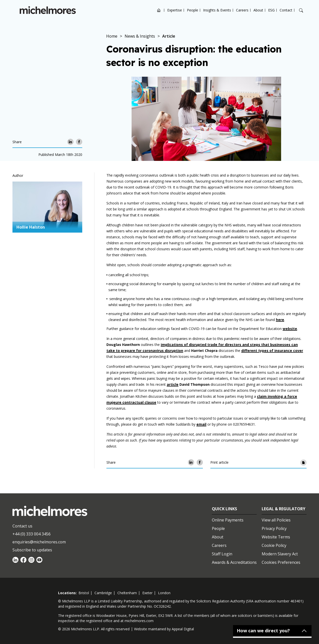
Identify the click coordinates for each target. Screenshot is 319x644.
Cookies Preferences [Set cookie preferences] (281, 562)
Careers (242, 10)
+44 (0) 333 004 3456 (32, 534)
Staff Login (222, 554)
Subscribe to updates (32, 550)
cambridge (103, 593)
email (201, 424)
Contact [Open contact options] (286, 10)
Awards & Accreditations (234, 562)
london (164, 593)
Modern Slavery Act (280, 554)
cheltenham (127, 593)
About (258, 10)
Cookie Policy (274, 545)
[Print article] (303, 462)
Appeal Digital (183, 629)
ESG (271, 10)
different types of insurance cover (272, 351)
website (290, 329)
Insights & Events (217, 10)
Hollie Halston (31, 227)
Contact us (22, 526)
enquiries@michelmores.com (39, 542)
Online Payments (228, 520)
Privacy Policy (274, 528)
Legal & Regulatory (283, 509)
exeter (147, 593)
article (173, 384)
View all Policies (276, 520)
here (280, 320)
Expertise (175, 10)
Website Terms (276, 537)
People (193, 10)
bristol (84, 593)
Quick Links (224, 509)
